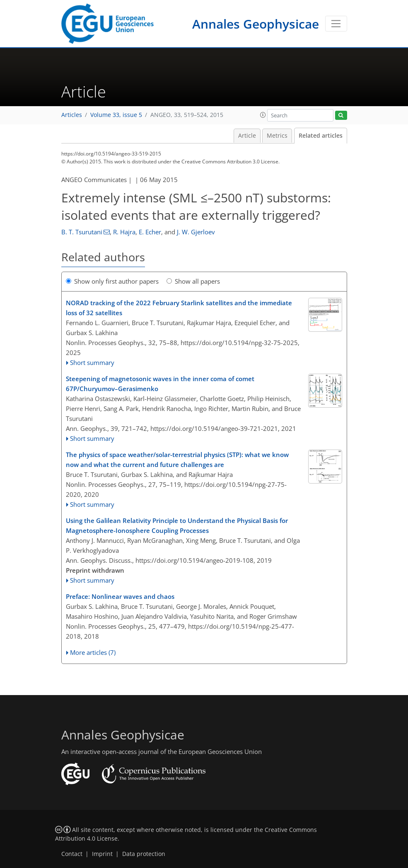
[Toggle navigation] (336, 24)
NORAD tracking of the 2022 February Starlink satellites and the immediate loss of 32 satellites (179, 308)
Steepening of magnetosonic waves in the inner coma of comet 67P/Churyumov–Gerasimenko (160, 384)
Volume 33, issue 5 (116, 115)
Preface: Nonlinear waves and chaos (120, 596)
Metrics (277, 136)
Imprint (102, 854)
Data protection (144, 854)
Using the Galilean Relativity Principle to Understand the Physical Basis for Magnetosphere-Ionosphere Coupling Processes (177, 525)
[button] (263, 115)
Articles (72, 115)
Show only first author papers (112, 281)
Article (247, 136)
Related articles (321, 136)
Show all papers (193, 281)
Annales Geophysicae (256, 24)
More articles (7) (93, 652)
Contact (72, 854)
